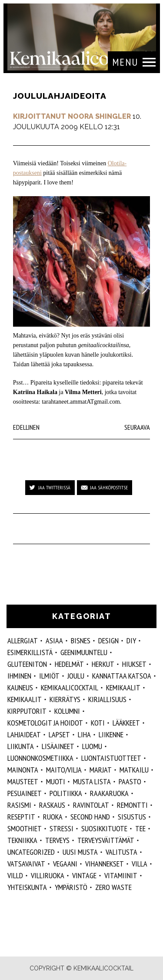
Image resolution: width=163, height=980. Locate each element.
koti (98, 723)
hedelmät (69, 664)
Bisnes (81, 641)
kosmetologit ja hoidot (45, 723)
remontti (132, 805)
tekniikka (22, 840)
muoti (56, 781)
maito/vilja (64, 770)
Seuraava (137, 427)
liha (84, 734)
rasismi (19, 805)
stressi (62, 828)
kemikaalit (25, 699)
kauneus (20, 687)
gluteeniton (27, 664)
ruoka (53, 817)
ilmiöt (49, 676)
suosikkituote (104, 828)
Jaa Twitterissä (54, 487)
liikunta (21, 746)
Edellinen (26, 427)
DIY (131, 641)
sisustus (132, 817)
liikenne (111, 734)
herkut (103, 664)
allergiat (23, 641)
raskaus (52, 805)
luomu (92, 746)
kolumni (67, 711)
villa (140, 864)
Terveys (57, 840)
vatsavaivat (26, 864)
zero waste (113, 887)
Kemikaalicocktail (70, 687)
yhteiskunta (27, 887)
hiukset (134, 664)
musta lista (92, 781)
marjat (101, 770)
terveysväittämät (106, 840)
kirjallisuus (107, 699)
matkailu (134, 770)
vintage (84, 875)
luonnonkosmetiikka (40, 758)
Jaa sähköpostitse (109, 487)
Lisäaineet (58, 746)
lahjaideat (24, 734)
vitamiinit (121, 875)
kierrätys (65, 699)
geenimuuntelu (84, 652)
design (108, 641)
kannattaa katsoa (122, 676)
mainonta (23, 770)
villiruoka (48, 875)
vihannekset (105, 864)
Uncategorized (31, 852)
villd (15, 875)
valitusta (121, 852)
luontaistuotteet (111, 758)
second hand (90, 817)
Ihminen (19, 676)
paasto (130, 781)
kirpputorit (27, 711)
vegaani (65, 864)
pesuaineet (25, 793)
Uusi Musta (80, 852)
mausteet (23, 781)
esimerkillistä (30, 652)
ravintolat (91, 805)
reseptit (21, 817)
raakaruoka (109, 793)
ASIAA (54, 641)
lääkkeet (126, 723)
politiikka (66, 793)
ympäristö (71, 887)
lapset (59, 734)
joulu (76, 676)
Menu (125, 62)
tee (140, 828)
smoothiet (25, 828)
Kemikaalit (123, 687)
